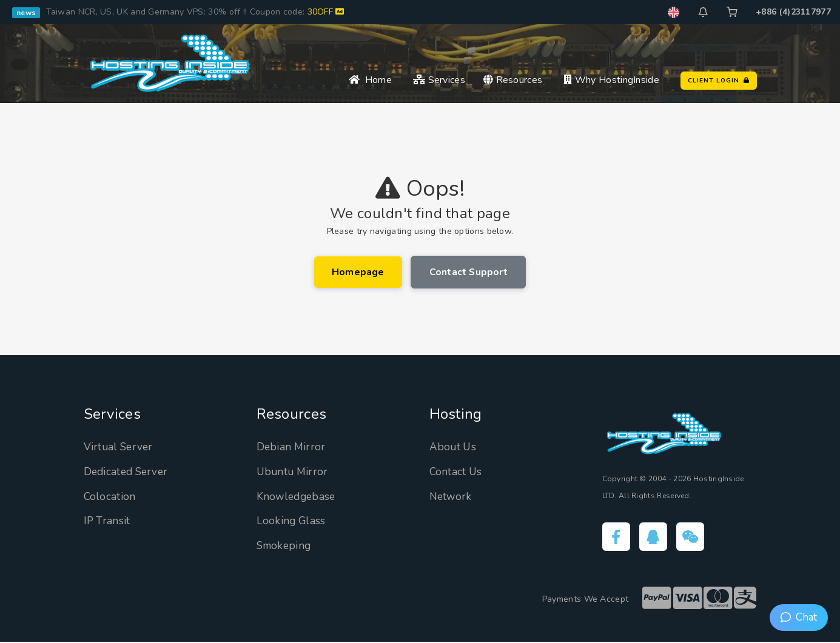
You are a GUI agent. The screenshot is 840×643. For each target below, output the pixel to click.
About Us (454, 447)
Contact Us (457, 472)
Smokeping (285, 546)
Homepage (358, 272)
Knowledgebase (298, 497)
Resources (513, 80)
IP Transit (108, 521)
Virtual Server (120, 447)
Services (439, 80)
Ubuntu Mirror (294, 472)
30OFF (326, 12)
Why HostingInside (611, 80)
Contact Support (469, 272)
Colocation (110, 497)
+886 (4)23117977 (793, 12)
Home (370, 80)
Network (452, 497)
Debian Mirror (292, 447)
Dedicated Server (128, 472)
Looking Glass (292, 521)
